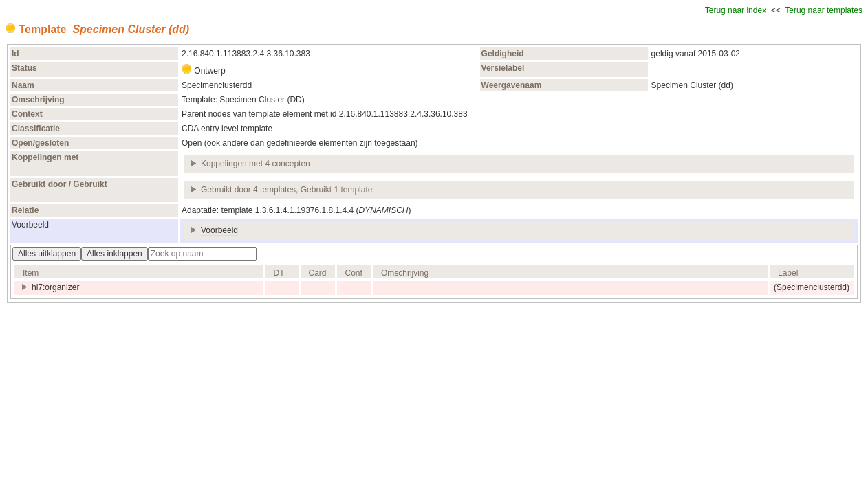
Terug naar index (736, 10)
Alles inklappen (115, 254)
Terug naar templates (824, 10)
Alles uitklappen (47, 254)
